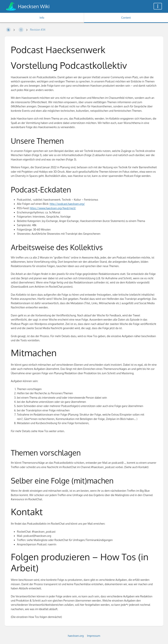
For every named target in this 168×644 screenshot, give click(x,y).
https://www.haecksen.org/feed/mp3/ (53, 208)
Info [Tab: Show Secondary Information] (42, 18)
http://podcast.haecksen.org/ (67, 204)
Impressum (94, 636)
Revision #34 (38, 30)
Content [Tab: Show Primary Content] (126, 18)
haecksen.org (76, 636)
